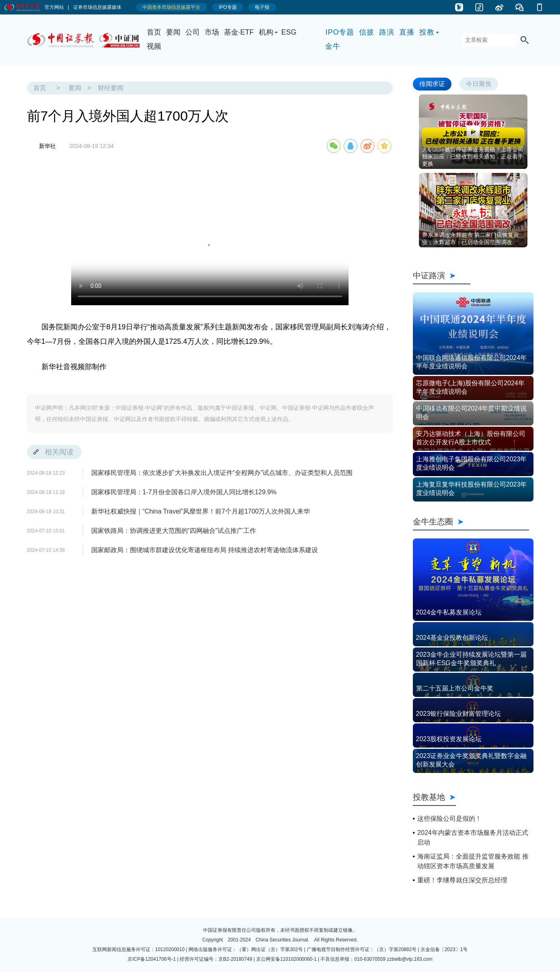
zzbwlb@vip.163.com (410, 959)
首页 (154, 32)
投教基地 (434, 797)
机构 (266, 32)
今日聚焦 (479, 84)
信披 (367, 32)
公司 (193, 32)
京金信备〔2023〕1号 (444, 949)
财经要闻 (111, 88)
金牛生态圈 (471, 522)
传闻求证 (432, 84)
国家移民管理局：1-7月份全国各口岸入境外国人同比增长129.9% (184, 492)
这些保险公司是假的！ (449, 819)
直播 (407, 32)
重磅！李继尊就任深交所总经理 (462, 880)
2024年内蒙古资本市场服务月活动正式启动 (473, 837)
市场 (212, 32)
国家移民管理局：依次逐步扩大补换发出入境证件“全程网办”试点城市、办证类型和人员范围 (222, 473)
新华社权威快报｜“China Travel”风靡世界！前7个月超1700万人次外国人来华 (201, 511)
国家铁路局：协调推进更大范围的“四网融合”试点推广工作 (174, 531)
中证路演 (442, 275)
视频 (154, 46)
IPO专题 (340, 32)
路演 (387, 32)
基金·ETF (239, 32)
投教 (427, 32)
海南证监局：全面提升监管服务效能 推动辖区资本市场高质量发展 (473, 861)
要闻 (173, 32)
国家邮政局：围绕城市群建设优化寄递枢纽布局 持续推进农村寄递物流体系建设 (205, 550)
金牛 (333, 46)
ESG (289, 32)
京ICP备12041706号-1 (152, 959)
